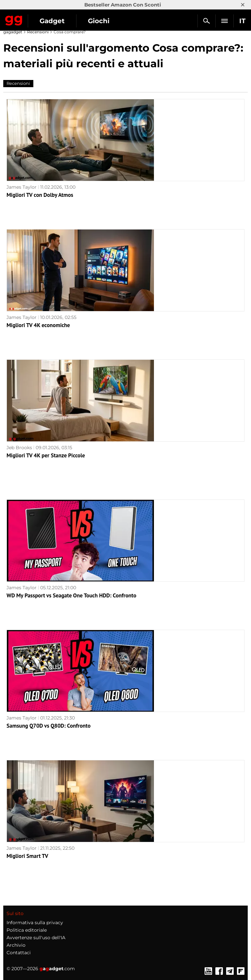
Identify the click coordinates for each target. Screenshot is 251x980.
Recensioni (38, 32)
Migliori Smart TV (27, 856)
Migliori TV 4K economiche (38, 325)
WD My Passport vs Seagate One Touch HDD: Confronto (71, 595)
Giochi (99, 21)
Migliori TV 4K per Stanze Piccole (46, 455)
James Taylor (22, 187)
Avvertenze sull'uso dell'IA (36, 938)
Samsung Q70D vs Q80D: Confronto (49, 726)
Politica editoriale (27, 930)
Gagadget (14, 19)
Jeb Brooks (19, 448)
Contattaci (19, 953)
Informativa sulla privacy (35, 923)
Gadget (52, 21)
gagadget (13, 32)
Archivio (16, 945)
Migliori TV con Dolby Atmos (40, 195)
